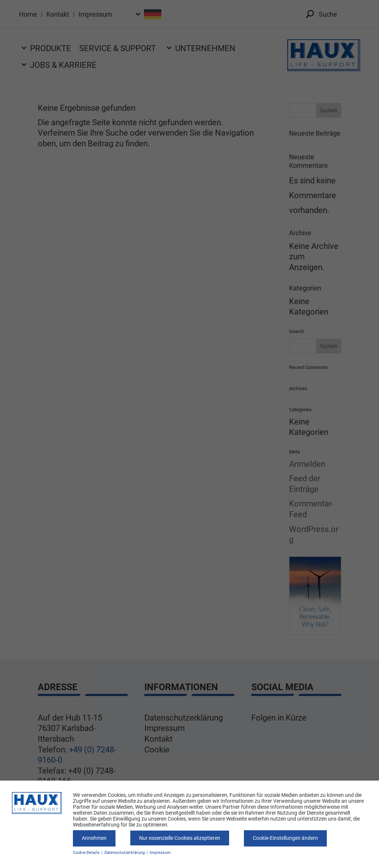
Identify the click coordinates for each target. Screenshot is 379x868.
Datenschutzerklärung (125, 853)
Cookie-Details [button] (87, 853)
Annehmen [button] (94, 838)
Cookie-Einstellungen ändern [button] (285, 838)
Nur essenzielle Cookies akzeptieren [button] (180, 838)
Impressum (160, 853)
